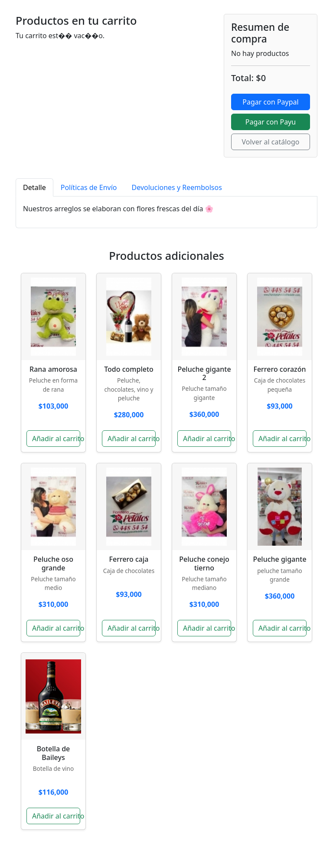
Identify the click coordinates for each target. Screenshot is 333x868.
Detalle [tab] (34, 187)
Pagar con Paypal (270, 102)
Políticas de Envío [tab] (89, 187)
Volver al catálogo (270, 142)
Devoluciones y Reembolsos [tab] (177, 187)
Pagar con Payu (271, 122)
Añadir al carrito (56, 439)
